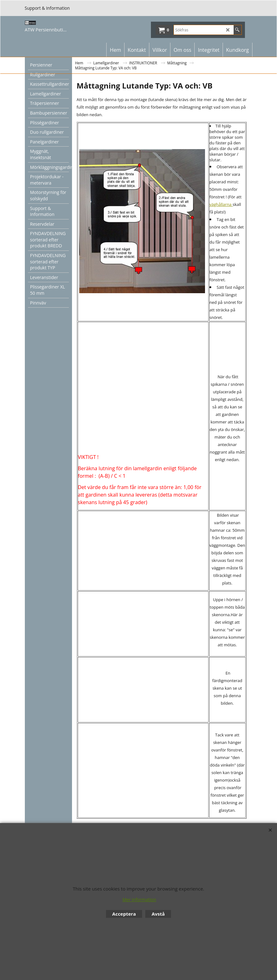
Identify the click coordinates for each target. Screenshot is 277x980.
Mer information (139, 899)
